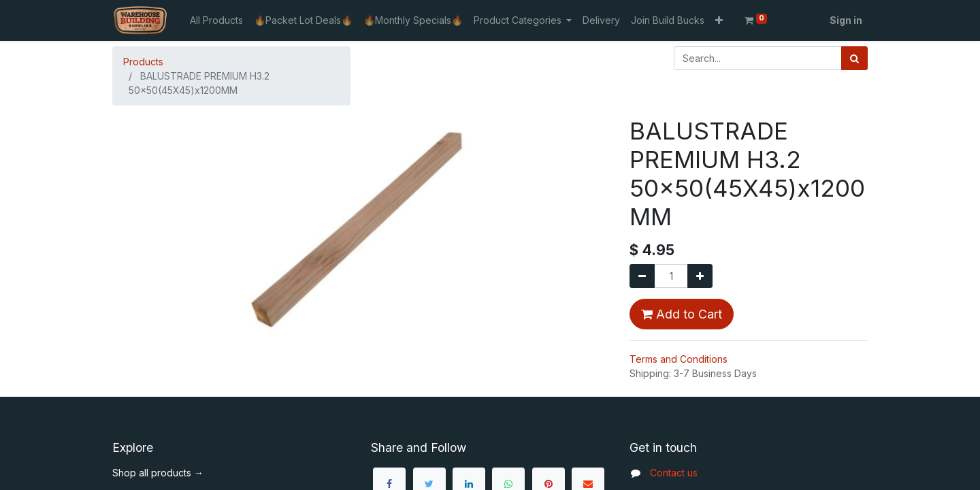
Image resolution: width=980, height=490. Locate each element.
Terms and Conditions (679, 359)
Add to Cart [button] (682, 314)
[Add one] (700, 276)
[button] (719, 20)
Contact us (674, 473)
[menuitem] (216, 20)
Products (143, 62)
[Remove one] (642, 276)
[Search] (854, 58)
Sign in (846, 20)
